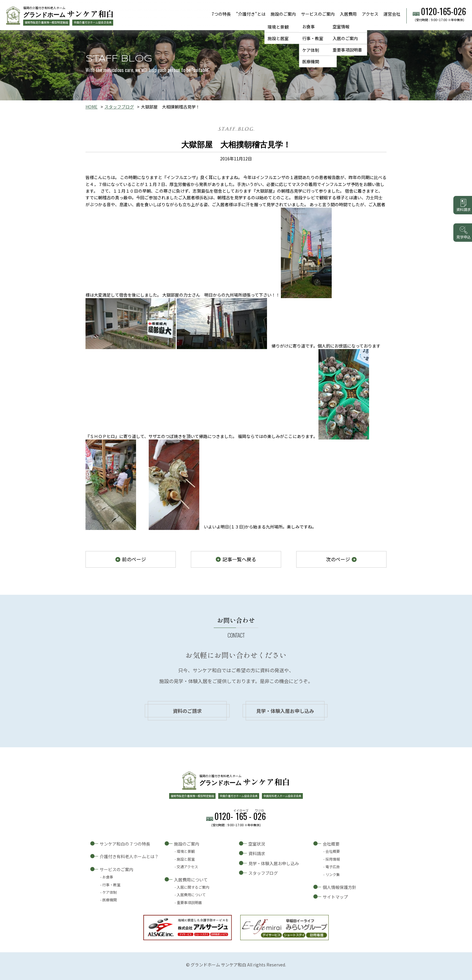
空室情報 (341, 27)
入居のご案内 (345, 38)
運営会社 (392, 14)
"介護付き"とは (251, 14)
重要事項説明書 (347, 50)
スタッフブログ (119, 107)
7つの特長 (221, 14)
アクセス (370, 14)
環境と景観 (278, 27)
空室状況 (257, 844)
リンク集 (333, 874)
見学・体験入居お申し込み (285, 711)
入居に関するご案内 (193, 887)
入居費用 (348, 14)
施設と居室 (278, 38)
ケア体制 (311, 50)
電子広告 (333, 867)
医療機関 (311, 62)
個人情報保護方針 (340, 887)
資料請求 (257, 853)
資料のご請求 (187, 711)
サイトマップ (335, 897)
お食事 (309, 27)
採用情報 (333, 859)
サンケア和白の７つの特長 (125, 844)
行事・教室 (313, 38)
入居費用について (191, 880)
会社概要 (331, 844)
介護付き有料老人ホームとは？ (129, 856)
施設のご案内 (283, 14)
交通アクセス (187, 867)
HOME (92, 107)
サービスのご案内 (318, 14)
